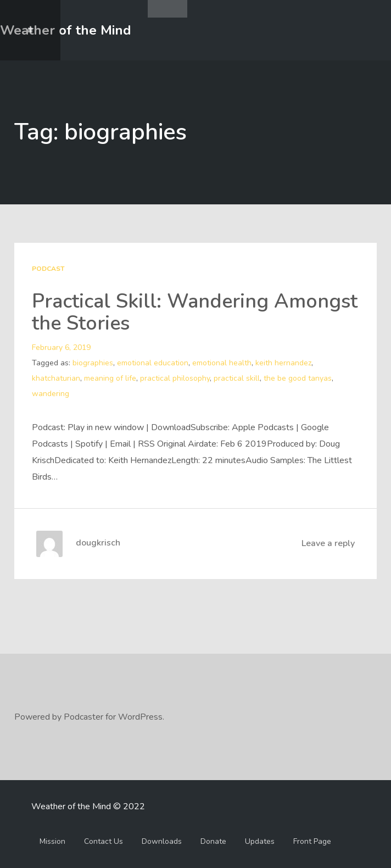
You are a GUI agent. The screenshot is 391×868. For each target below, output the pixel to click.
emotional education (153, 363)
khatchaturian (56, 378)
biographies (93, 363)
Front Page (312, 841)
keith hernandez (283, 363)
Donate (213, 841)
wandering (51, 394)
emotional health (222, 363)
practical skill (237, 378)
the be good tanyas (298, 378)
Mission (52, 841)
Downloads (162, 841)
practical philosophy (175, 378)
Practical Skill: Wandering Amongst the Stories (195, 312)
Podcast (48, 269)
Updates (260, 841)
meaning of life (110, 378)
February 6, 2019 (61, 347)
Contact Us (104, 841)
